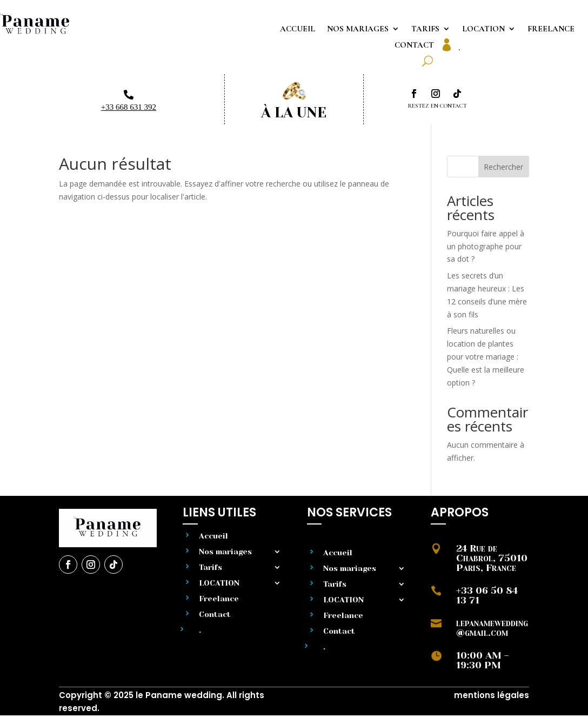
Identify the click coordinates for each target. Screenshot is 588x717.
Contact (414, 45)
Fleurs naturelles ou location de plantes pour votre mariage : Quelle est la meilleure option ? (486, 356)
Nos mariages (358, 29)
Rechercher (503, 167)
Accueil (298, 29)
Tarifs (425, 29)
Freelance (551, 29)
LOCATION (483, 29)
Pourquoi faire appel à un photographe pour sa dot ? (486, 246)
